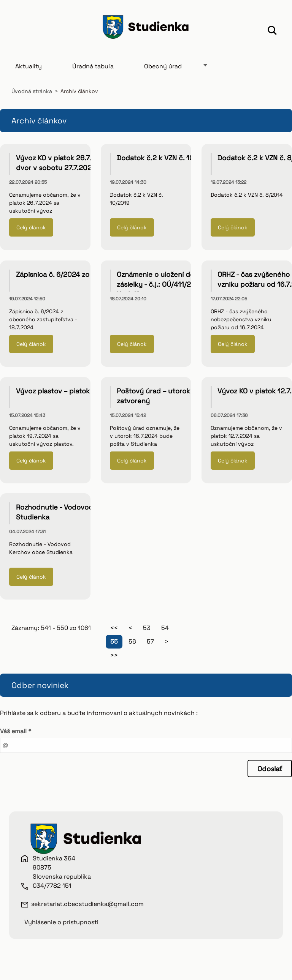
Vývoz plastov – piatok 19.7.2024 (69, 391)
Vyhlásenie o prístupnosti (61, 922)
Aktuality (29, 66)
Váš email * (16, 731)
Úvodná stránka (32, 91)
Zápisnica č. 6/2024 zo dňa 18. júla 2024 (81, 274)
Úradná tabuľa (93, 66)
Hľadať (272, 32)
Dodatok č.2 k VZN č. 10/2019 (165, 158)
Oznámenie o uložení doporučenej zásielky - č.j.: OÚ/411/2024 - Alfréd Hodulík (173, 284)
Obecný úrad (163, 66)
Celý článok (31, 227)
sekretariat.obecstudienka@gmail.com (87, 904)
